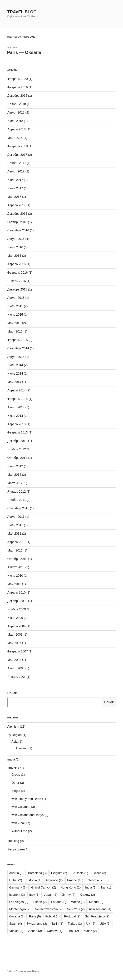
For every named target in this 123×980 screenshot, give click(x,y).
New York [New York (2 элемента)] (76, 909)
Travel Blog (22, 12)
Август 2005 (16, 668)
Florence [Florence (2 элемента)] (54, 880)
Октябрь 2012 (17, 458)
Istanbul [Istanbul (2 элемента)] (17, 895)
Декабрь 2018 (17, 96)
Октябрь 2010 (17, 559)
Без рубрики (16, 849)
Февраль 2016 (18, 273)
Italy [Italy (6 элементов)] (35, 895)
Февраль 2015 (18, 340)
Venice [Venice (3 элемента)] (16, 931)
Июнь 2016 (15, 247)
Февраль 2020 (18, 79)
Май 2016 (14, 256)
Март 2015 (15, 331)
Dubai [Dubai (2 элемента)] (16, 880)
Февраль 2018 (18, 146)
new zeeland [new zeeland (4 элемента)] (100, 909)
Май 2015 (14, 323)
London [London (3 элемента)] (59, 902)
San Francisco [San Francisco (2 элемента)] (97, 916)
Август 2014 (16, 357)
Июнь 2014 (15, 374)
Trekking (13, 841)
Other (15, 783)
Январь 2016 (17, 281)
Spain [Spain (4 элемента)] (16, 924)
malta (11, 759)
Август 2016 (16, 239)
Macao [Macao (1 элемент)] (78, 902)
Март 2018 (15, 138)
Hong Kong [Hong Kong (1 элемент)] (71, 887)
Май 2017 (14, 197)
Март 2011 (15, 550)
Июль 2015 (15, 306)
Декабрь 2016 (17, 214)
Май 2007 (14, 643)
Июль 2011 (15, 525)
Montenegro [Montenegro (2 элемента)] (20, 909)
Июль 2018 (15, 121)
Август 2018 (16, 113)
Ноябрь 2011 (17, 500)
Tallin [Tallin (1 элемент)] (57, 924)
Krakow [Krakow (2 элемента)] (87, 895)
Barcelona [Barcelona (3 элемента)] (37, 873)
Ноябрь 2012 (17, 449)
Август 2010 (16, 567)
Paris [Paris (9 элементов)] (35, 916)
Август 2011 (16, 517)
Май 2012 (14, 475)
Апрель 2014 (17, 390)
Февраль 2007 (18, 651)
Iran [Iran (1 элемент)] (106, 887)
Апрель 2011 (17, 542)
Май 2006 (14, 660)
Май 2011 (14, 534)
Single (16, 791)
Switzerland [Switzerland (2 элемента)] (37, 924)
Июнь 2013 (15, 416)
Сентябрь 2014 (18, 348)
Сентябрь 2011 (18, 508)
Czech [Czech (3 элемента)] (99, 873)
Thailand (22, 748)
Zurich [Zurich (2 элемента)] (90, 931)
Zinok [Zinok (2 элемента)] (73, 931)
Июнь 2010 (15, 576)
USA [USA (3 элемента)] (105, 924)
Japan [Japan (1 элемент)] (51, 895)
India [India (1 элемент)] (91, 887)
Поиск (12, 693)
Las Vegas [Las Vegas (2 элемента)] (19, 902)
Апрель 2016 (17, 264)
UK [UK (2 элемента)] (91, 924)
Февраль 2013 (18, 432)
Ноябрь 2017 (17, 163)
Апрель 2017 (17, 205)
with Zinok (19, 823)
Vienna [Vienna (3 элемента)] (35, 931)
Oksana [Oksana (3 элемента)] (17, 916)
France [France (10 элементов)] (75, 880)
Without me (19, 831)
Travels (12, 768)
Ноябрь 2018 (17, 104)
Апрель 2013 (17, 424)
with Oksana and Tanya (28, 815)
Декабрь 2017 (17, 155)
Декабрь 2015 (17, 289)
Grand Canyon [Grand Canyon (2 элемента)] (44, 887)
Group (16, 775)
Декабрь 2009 (17, 601)
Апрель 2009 (17, 626)
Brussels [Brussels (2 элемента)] (80, 873)
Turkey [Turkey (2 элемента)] (75, 924)
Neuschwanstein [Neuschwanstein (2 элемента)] (49, 909)
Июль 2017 (15, 180)
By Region (15, 735)
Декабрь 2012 (17, 441)
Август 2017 (16, 171)
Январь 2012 (17, 492)
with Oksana (20, 807)
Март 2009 (15, 635)
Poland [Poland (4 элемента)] (53, 916)
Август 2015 (16, 298)
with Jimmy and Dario (26, 799)
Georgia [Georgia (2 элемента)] (96, 880)
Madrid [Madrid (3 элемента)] (96, 902)
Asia (15, 742)
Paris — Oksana (24, 52)
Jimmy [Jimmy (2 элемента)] (69, 895)
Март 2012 (15, 483)
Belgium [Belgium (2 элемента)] (59, 873)
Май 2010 (14, 584)
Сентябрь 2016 (18, 230)
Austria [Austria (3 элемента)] (16, 873)
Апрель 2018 (17, 129)
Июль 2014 (15, 365)
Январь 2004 (17, 677)
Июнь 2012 (15, 466)
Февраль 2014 (18, 399)
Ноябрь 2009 (17, 609)
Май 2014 (14, 382)
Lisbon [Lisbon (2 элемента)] (40, 902)
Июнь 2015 (15, 315)
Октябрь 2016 (17, 222)
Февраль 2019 (18, 87)
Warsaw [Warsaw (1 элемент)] (54, 931)
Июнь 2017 (15, 188)
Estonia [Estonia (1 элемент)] (34, 880)
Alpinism (13, 727)
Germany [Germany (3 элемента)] (18, 887)
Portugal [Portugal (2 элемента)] (72, 916)
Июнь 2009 (15, 618)
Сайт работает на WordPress (23, 971)
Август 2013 (16, 407)
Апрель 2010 (17, 593)
